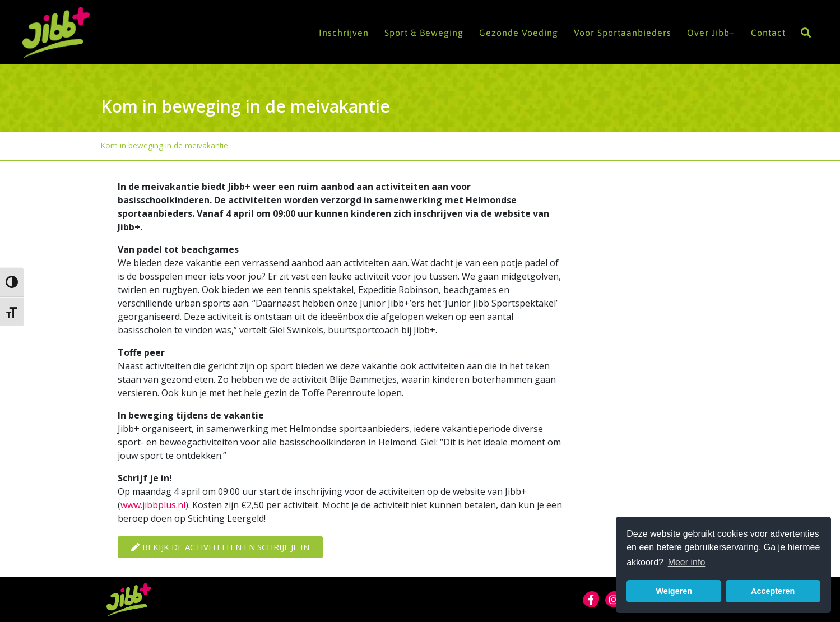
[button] (806, 32)
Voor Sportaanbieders (623, 33)
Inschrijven (344, 33)
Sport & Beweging (424, 33)
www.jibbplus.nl (153, 505)
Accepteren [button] (773, 591)
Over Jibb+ (711, 33)
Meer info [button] (687, 562)
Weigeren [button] (674, 591)
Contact (768, 33)
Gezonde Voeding (519, 33)
